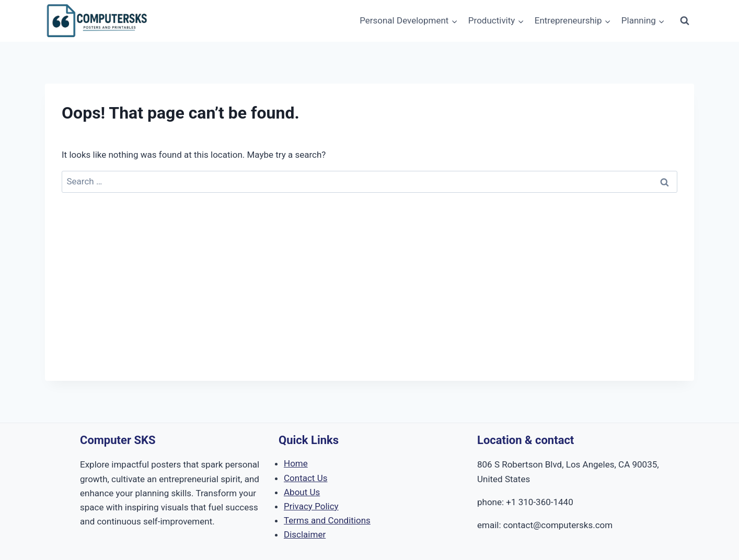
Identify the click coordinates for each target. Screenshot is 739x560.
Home (296, 463)
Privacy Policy (311, 506)
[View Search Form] (685, 21)
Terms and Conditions (327, 520)
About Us (302, 492)
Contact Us (305, 478)
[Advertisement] (369, 308)
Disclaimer (305, 534)
